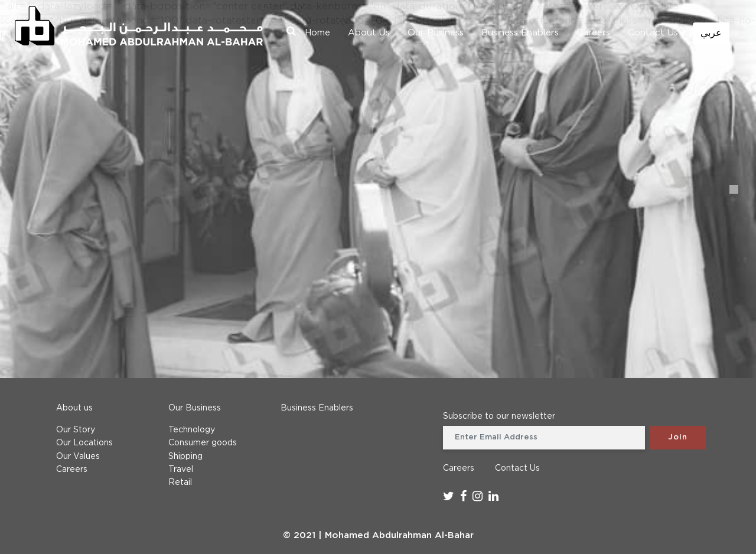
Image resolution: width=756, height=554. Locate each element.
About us (74, 408)
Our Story (76, 430)
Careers (593, 33)
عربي (711, 33)
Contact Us (653, 33)
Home (317, 33)
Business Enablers (520, 33)
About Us (369, 33)
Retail (180, 483)
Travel (181, 470)
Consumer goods (203, 443)
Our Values (78, 457)
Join (678, 437)
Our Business (436, 33)
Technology (192, 430)
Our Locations (84, 443)
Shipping (185, 457)
